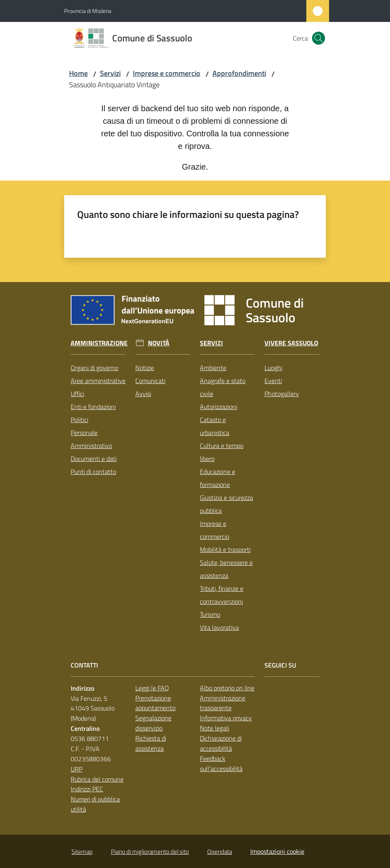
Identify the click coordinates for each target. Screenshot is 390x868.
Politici (79, 420)
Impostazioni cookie (277, 851)
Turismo (210, 614)
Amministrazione (99, 343)
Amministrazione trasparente (223, 703)
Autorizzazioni (219, 407)
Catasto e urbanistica (214, 426)
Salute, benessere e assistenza (226, 569)
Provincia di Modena (88, 11)
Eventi (273, 381)
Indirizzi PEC (87, 789)
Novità (159, 343)
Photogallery (282, 394)
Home (78, 73)
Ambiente (213, 368)
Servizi (110, 73)
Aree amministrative (98, 381)
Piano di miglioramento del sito (150, 852)
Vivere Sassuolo (291, 343)
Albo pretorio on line (227, 688)
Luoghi (273, 368)
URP (77, 769)
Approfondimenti (239, 73)
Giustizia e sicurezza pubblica (226, 504)
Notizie (145, 368)
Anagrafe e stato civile (223, 387)
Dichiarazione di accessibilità (221, 743)
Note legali (214, 728)
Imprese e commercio (167, 73)
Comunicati (150, 381)
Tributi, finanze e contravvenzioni (222, 595)
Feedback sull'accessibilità (221, 764)
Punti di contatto (93, 472)
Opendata (220, 852)
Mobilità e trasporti (225, 549)
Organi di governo (94, 368)
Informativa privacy (226, 718)
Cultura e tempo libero (222, 452)
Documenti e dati (94, 459)
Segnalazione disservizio (153, 723)
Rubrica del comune (97, 779)
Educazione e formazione (218, 478)
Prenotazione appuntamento (155, 703)
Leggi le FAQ (152, 688)
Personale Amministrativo (91, 439)
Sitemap (82, 852)
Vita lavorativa (219, 627)
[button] (318, 38)
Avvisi (143, 394)
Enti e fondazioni (93, 407)
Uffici (77, 394)
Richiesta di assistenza (151, 743)
